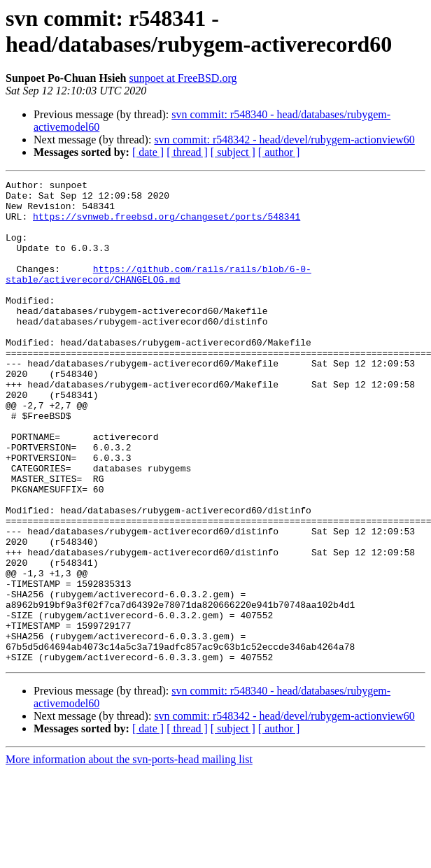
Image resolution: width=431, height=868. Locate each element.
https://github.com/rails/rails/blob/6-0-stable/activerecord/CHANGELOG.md (158, 294)
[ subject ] (233, 152)
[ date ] (148, 152)
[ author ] (279, 152)
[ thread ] (187, 152)
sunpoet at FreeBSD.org (183, 78)
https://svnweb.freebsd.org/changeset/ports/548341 (167, 225)
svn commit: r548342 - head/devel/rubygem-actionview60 (284, 140)
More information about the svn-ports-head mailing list (129, 856)
